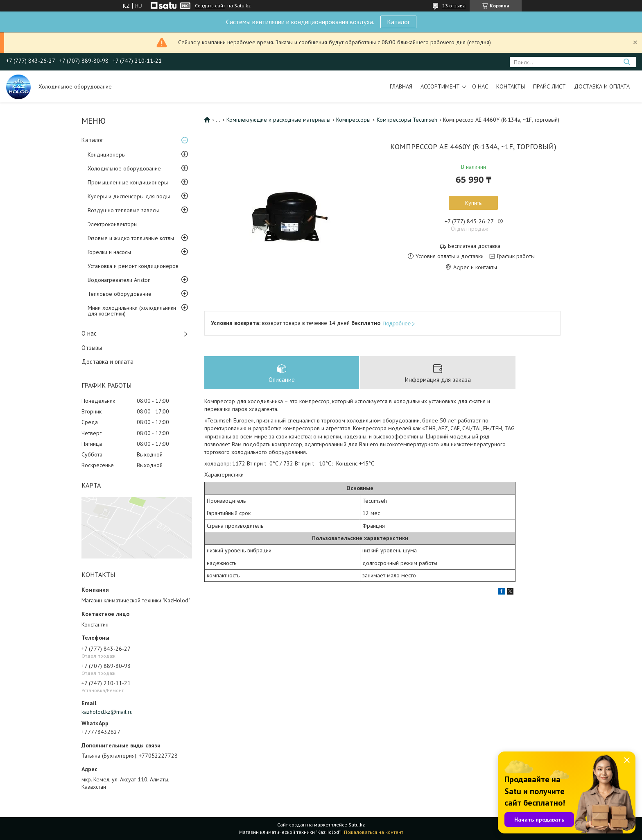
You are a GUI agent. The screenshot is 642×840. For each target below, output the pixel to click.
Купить (473, 203)
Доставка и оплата (602, 86)
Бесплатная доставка (474, 246)
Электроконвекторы (113, 224)
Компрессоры (353, 120)
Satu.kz (357, 825)
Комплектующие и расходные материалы (278, 120)
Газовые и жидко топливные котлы (131, 238)
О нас (480, 86)
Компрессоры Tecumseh (407, 120)
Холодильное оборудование (124, 168)
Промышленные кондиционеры (128, 182)
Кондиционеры (107, 154)
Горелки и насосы (109, 252)
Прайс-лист (549, 86)
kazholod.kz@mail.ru (107, 712)
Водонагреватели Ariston (119, 280)
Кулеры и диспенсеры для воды (129, 196)
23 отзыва (454, 6)
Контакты (511, 86)
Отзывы (92, 348)
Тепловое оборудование (120, 294)
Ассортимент (440, 86)
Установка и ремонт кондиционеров (133, 266)
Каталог (398, 22)
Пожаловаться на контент (374, 832)
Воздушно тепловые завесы (123, 210)
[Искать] (627, 62)
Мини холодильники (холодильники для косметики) (132, 311)
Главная (401, 86)
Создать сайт (210, 6)
